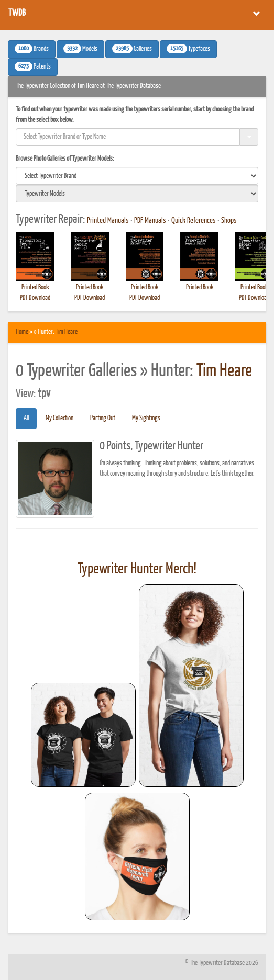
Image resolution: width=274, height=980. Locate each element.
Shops (229, 221)
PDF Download (35, 298)
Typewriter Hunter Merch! (137, 569)
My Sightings (146, 418)
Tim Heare (67, 332)
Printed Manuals (108, 221)
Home (22, 332)
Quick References (194, 221)
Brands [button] (32, 49)
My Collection (59, 418)
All (26, 418)
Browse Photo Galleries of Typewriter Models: (65, 159)
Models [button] (80, 49)
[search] (137, 176)
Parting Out (103, 418)
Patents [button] (33, 66)
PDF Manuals (150, 221)
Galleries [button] (132, 49)
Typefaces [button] (188, 49)
